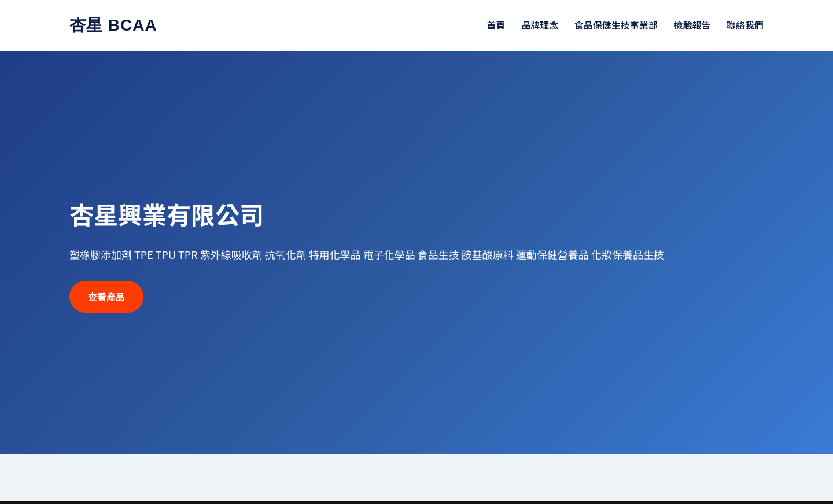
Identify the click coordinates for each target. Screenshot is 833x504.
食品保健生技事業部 (616, 25)
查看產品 (106, 297)
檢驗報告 (692, 25)
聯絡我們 (745, 25)
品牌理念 (540, 25)
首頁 (496, 25)
